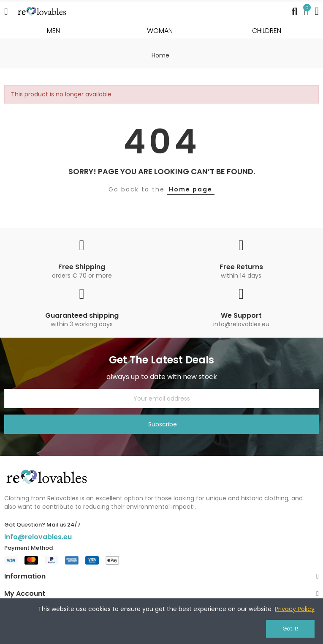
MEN (53, 31)
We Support (241, 315)
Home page (191, 189)
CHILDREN (267, 31)
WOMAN (160, 31)
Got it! (290, 629)
